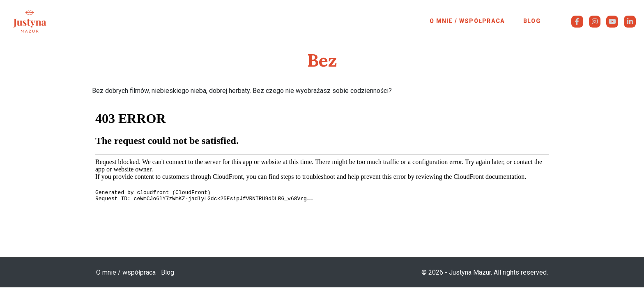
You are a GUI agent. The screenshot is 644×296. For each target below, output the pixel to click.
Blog (532, 21)
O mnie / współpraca (467, 21)
